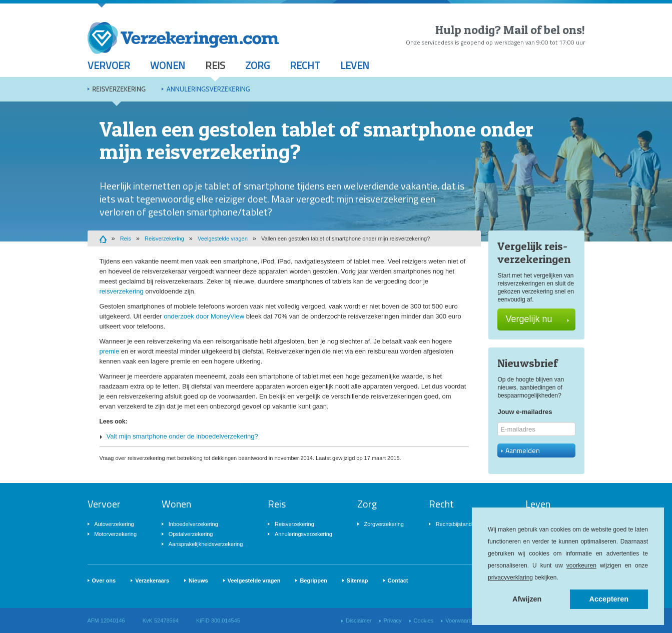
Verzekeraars (152, 580)
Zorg (257, 65)
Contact (398, 580)
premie (110, 351)
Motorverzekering (115, 534)
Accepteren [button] (609, 599)
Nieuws (198, 580)
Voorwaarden (462, 620)
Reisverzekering (119, 89)
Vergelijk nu (537, 319)
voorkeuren (581, 565)
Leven (355, 65)
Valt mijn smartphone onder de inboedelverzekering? (182, 436)
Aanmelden (521, 450)
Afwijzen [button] (527, 599)
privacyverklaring (510, 577)
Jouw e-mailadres (525, 412)
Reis (215, 65)
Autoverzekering (114, 524)
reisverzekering (122, 291)
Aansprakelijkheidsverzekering (206, 544)
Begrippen (313, 580)
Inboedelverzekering (193, 524)
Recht (305, 65)
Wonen (168, 65)
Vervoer (109, 65)
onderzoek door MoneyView (204, 316)
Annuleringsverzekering (208, 89)
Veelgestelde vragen (223, 238)
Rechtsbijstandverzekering (468, 524)
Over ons (104, 580)
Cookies (424, 620)
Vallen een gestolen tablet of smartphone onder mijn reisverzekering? (346, 238)
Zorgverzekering (384, 524)
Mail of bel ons (543, 30)
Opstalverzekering (191, 534)
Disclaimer (359, 620)
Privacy (393, 620)
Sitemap (358, 580)
